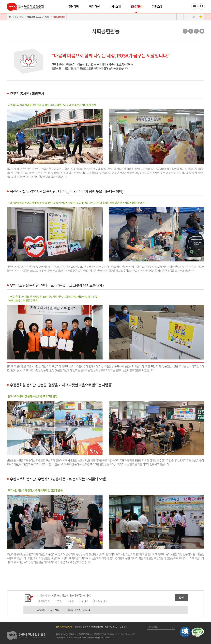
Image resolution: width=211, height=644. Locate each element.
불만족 (85, 601)
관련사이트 (153, 627)
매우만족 (45, 601)
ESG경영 (136, 7)
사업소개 (115, 7)
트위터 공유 (191, 31)
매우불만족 (101, 601)
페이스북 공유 (185, 31)
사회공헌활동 (59, 17)
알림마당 (74, 7)
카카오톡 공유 (202, 31)
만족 (60, 601)
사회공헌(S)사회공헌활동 (38, 17)
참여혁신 (94, 7)
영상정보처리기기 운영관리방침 (89, 627)
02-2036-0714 (82, 610)
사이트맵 (123, 627)
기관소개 (157, 7)
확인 (181, 598)
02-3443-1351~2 (114, 634)
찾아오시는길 (111, 627)
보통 (72, 601)
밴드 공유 (196, 31)
